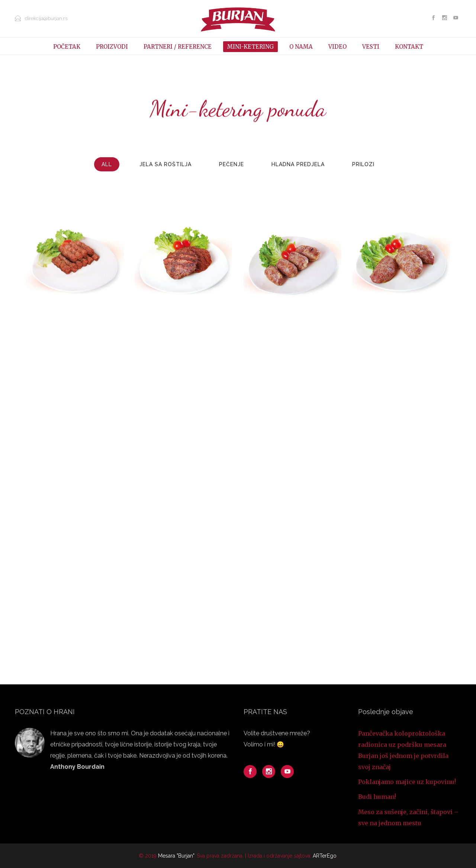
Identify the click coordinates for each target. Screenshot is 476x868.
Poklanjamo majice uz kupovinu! (407, 782)
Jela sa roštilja (165, 164)
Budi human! (377, 797)
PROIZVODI (112, 47)
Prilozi (363, 164)
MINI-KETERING (250, 47)
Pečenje (231, 164)
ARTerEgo (325, 856)
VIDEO (337, 47)
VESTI (371, 47)
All (107, 164)
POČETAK (67, 47)
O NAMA (301, 47)
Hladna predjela (298, 164)
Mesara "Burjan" (176, 856)
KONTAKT (409, 47)
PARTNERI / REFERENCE (178, 47)
